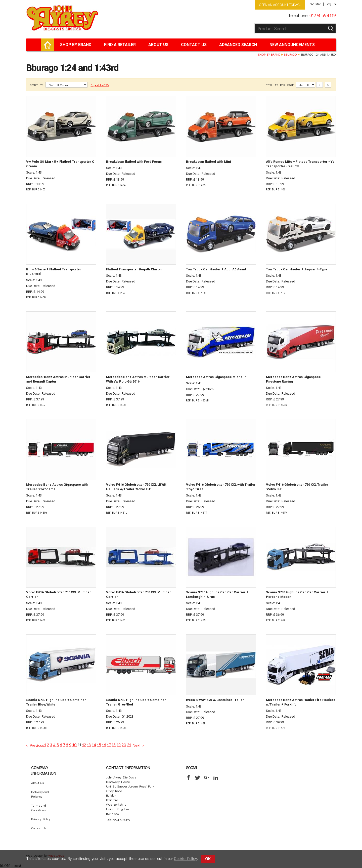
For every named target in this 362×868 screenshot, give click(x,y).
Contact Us (194, 45)
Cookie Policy (185, 858)
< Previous (35, 745)
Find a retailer (120, 45)
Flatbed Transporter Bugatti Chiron (134, 269)
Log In (331, 4)
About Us (158, 45)
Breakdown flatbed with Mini (209, 162)
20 (124, 745)
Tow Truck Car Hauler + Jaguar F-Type (297, 269)
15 (99, 745)
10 (75, 745)
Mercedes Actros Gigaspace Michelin (216, 377)
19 (119, 745)
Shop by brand (76, 45)
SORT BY (37, 85)
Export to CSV (100, 85)
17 (109, 745)
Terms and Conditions (39, 808)
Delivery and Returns (40, 794)
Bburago (290, 54)
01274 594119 (323, 15)
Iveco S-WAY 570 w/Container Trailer (215, 700)
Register (315, 4)
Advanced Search (238, 45)
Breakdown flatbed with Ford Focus (134, 162)
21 (129, 745)
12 (84, 745)
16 (104, 745)
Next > (138, 745)
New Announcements (292, 45)
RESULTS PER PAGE (280, 85)
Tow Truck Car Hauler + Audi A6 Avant (216, 269)
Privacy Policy (41, 819)
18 (114, 745)
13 (89, 745)
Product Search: (255, 24)
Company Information (44, 770)
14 (94, 745)
